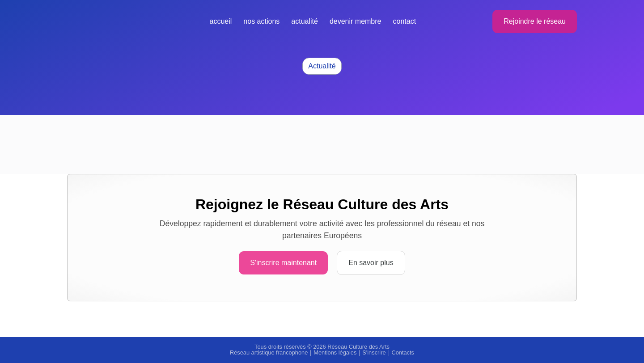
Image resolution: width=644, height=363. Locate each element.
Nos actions (261, 21)
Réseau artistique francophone (269, 352)
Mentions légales (335, 352)
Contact (405, 21)
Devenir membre (356, 21)
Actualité (305, 21)
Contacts (403, 352)
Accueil (221, 21)
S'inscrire (374, 352)
